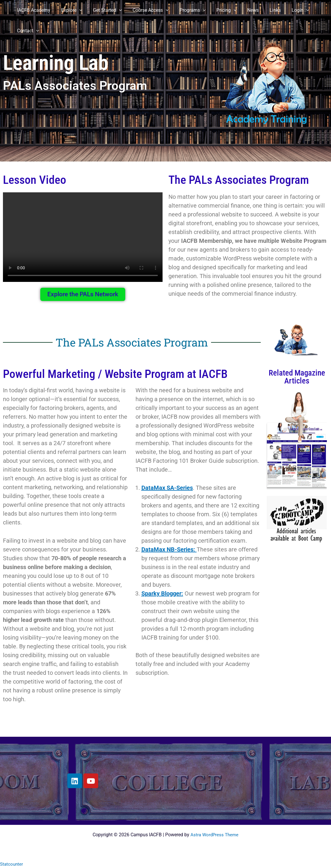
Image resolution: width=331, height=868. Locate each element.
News (244, 10)
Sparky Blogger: (162, 593)
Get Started (104, 10)
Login (289, 10)
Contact (27, 31)
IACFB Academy (33, 10)
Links (265, 10)
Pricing (219, 10)
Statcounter (12, 864)
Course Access (146, 10)
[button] (77, 10)
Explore (70, 10)
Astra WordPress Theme (215, 835)
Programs (187, 10)
